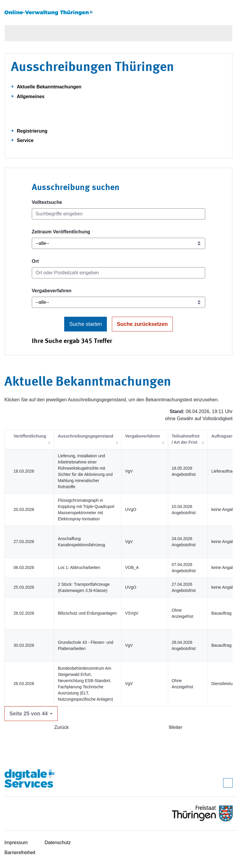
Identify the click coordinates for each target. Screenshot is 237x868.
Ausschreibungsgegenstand (85, 436)
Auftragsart (222, 436)
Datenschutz (58, 843)
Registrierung (32, 131)
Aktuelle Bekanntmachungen (49, 87)
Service (25, 140)
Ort (35, 261)
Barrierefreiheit (20, 853)
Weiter (175, 727)
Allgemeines (31, 96)
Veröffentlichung (30, 436)
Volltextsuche (47, 202)
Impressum (16, 843)
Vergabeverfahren (52, 291)
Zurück (61, 727)
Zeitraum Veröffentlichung (61, 232)
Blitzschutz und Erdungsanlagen (87, 613)
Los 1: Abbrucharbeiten (79, 567)
